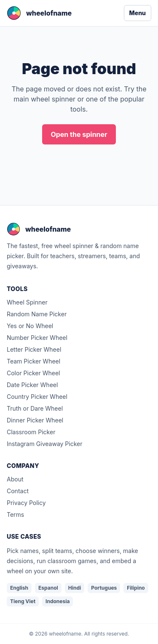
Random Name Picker (37, 314)
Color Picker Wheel (33, 373)
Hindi (75, 588)
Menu (138, 13)
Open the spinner (79, 134)
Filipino (136, 588)
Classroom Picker (31, 432)
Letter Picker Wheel (34, 349)
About (15, 479)
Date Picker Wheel (32, 385)
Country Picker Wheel (37, 397)
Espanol (48, 588)
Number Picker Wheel (37, 338)
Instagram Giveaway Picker (45, 444)
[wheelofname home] (39, 13)
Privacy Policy (26, 503)
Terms (15, 514)
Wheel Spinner (27, 302)
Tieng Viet (23, 601)
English (19, 588)
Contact (18, 491)
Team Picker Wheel (33, 361)
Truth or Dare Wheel (35, 408)
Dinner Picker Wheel (35, 420)
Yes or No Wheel (30, 326)
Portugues (104, 588)
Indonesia (58, 601)
